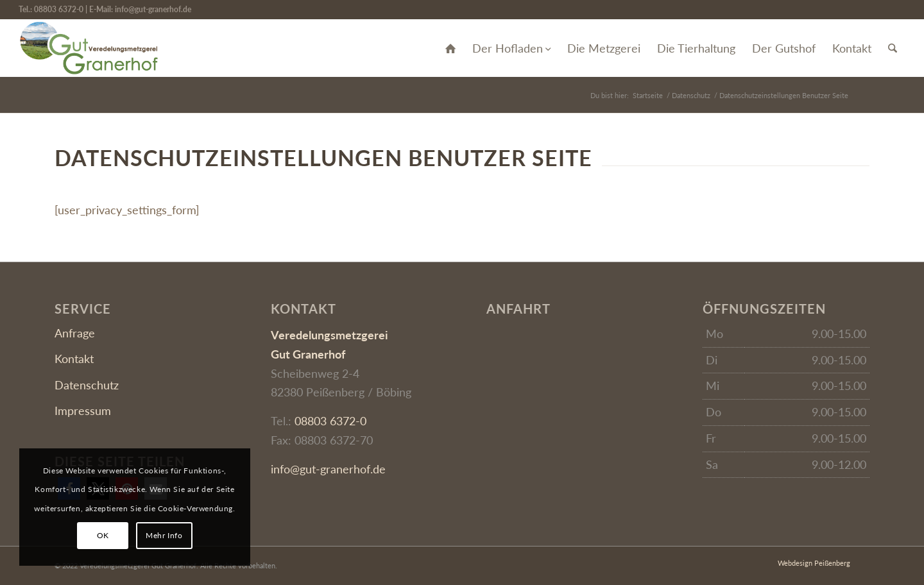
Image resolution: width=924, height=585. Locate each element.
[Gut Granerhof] (89, 48)
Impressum (83, 411)
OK (103, 535)
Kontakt (74, 359)
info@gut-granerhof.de (153, 9)
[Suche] (893, 48)
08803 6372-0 (59, 9)
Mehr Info (164, 535)
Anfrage (75, 333)
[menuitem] (450, 48)
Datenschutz (87, 385)
